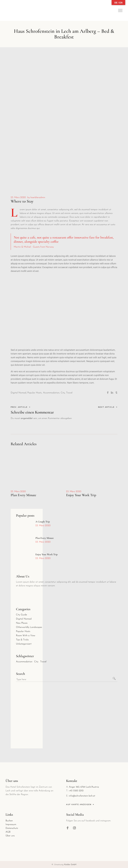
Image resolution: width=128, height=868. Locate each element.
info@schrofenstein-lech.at (82, 796)
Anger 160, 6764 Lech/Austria (84, 787)
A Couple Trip (43, 522)
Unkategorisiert (24, 644)
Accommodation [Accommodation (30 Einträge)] (24, 662)
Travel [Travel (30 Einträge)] (43, 662)
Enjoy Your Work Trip (81, 495)
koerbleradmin (38, 197)
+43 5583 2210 (76, 791)
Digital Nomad (18, 393)
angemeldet (27, 418)
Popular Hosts (34, 393)
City (63, 393)
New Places (22, 623)
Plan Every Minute (23, 495)
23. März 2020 (18, 197)
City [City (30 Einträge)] (36, 662)
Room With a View (26, 636)
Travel (69, 393)
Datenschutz (12, 828)
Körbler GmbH (70, 865)
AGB (8, 832)
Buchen (9, 821)
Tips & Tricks (22, 640)
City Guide (21, 615)
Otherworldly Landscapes (29, 627)
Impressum (11, 824)
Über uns (10, 836)
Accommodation (51, 393)
